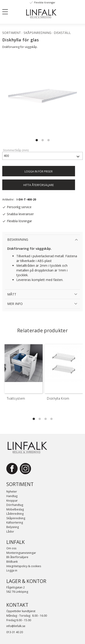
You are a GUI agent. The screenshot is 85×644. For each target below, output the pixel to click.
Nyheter (12, 492)
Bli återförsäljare (17, 557)
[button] (7, 13)
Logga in (12, 570)
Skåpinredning (16, 518)
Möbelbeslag (15, 509)
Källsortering (15, 523)
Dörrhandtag (15, 505)
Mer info (15, 304)
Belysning (13, 527)
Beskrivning (18, 239)
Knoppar (12, 501)
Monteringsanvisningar (21, 553)
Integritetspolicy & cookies (24, 566)
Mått (12, 294)
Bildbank (12, 562)
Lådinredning (15, 514)
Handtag (12, 496)
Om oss (11, 548)
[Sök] (18, 12)
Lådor (10, 532)
